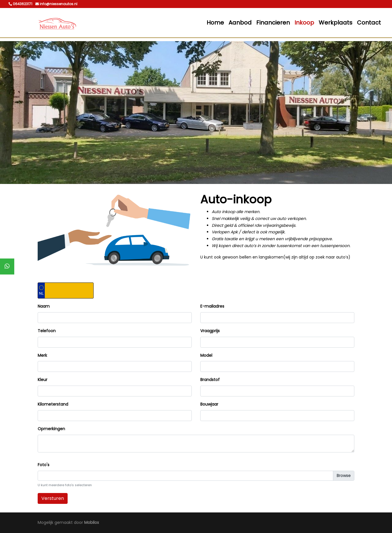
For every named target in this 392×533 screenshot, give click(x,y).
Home (215, 23)
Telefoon (47, 331)
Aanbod (240, 23)
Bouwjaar (209, 404)
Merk (42, 355)
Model (206, 355)
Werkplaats (336, 23)
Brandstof (210, 380)
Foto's (44, 465)
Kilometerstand (53, 404)
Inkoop (304, 23)
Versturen (53, 498)
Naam (44, 306)
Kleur (43, 380)
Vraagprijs (210, 331)
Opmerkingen (51, 429)
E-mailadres (212, 306)
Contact (369, 23)
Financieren (273, 23)
